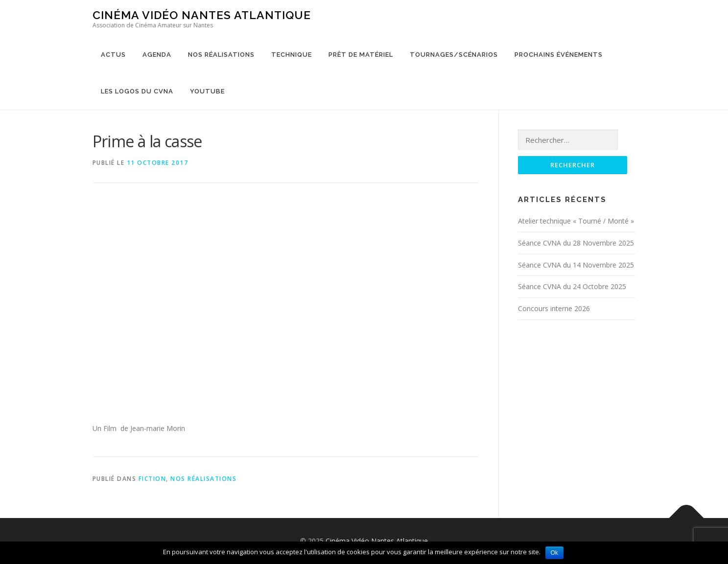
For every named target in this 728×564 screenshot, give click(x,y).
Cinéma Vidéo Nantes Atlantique (202, 15)
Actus (113, 55)
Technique (292, 55)
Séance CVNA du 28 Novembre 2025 (576, 243)
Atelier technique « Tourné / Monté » (576, 221)
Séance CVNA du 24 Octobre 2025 (572, 286)
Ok (554, 553)
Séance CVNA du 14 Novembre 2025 (576, 265)
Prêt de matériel (361, 55)
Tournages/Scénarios (454, 55)
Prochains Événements (559, 55)
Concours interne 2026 (554, 308)
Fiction (153, 479)
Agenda (157, 55)
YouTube (207, 91)
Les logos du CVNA (137, 91)
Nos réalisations (221, 55)
